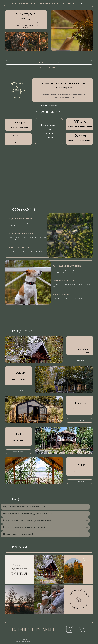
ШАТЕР (80, 465)
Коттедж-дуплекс (19, 380)
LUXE (80, 343)
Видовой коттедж (80, 409)
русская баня (68, 3)
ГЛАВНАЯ (13, 3)
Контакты (56, 3)
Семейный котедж (18, 441)
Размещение (24, 3)
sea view (80, 403)
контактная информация (33, 629)
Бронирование (86, 3)
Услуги (34, 3)
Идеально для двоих (80, 471)
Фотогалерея (45, 3)
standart (19, 373)
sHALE (19, 434)
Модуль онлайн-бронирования (49, 105)
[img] (34, 349)
